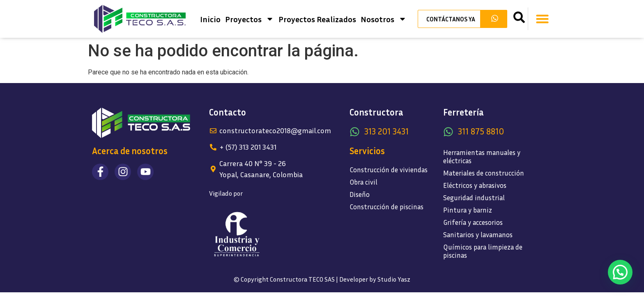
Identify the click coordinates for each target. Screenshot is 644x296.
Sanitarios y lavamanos (478, 235)
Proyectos (250, 19)
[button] (543, 19)
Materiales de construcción (484, 173)
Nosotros (384, 19)
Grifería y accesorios (473, 222)
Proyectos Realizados (317, 19)
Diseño (360, 194)
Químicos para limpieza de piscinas (483, 251)
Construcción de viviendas (389, 170)
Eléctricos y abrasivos (475, 185)
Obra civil (363, 182)
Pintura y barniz (468, 210)
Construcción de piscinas (386, 207)
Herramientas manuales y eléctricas (482, 156)
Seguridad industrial (474, 198)
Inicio (210, 19)
